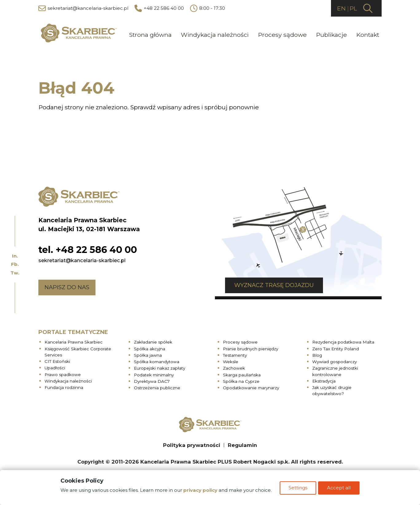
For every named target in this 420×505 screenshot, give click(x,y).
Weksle (231, 361)
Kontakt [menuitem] (368, 34)
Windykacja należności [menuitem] (215, 34)
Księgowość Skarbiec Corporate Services (78, 351)
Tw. (15, 273)
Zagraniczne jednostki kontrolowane (335, 371)
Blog (317, 354)
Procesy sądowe (240, 341)
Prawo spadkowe (63, 374)
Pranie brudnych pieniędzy (251, 348)
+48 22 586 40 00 (159, 9)
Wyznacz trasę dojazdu (264, 284)
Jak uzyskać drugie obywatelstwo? (332, 390)
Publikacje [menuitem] (331, 34)
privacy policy (199, 491)
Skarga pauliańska (242, 374)
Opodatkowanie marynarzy (251, 387)
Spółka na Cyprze (241, 380)
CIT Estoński (57, 361)
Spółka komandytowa (157, 361)
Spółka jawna (148, 354)
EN (340, 8)
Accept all (340, 489)
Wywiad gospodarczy (334, 361)
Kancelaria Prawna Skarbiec (74, 341)
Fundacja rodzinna (64, 387)
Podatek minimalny (154, 374)
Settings (298, 489)
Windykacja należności (68, 380)
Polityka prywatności (192, 444)
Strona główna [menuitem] (150, 34)
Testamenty (235, 354)
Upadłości (55, 367)
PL (353, 8)
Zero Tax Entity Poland (336, 348)
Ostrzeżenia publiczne (157, 387)
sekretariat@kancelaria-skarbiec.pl (83, 9)
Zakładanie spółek (153, 341)
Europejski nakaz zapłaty (159, 367)
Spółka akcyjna (150, 348)
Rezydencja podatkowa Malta (343, 341)
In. (15, 256)
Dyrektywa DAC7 (152, 380)
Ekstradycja (324, 380)
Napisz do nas (67, 286)
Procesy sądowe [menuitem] (282, 34)
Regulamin (242, 444)
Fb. (15, 264)
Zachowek (234, 367)
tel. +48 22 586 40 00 (88, 249)
